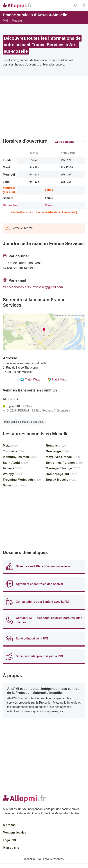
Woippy (12, 474)
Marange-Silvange (63, 468)
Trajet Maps (57, 380)
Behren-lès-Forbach (64, 463)
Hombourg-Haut (61, 474)
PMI (5, 21)
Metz (10, 446)
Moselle (17, 21)
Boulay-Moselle (61, 480)
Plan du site (11, 848)
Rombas (56, 446)
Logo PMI (9, 840)
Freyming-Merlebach (22, 480)
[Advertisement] (44, 109)
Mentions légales (14, 833)
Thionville (14, 451)
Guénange (57, 451)
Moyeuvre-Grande (63, 457)
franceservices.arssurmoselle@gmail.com (33, 287)
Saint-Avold (15, 463)
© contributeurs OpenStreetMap (69, 316)
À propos (9, 825)
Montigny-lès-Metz (20, 457)
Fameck (13, 468)
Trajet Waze (30, 380)
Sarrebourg (15, 485)
